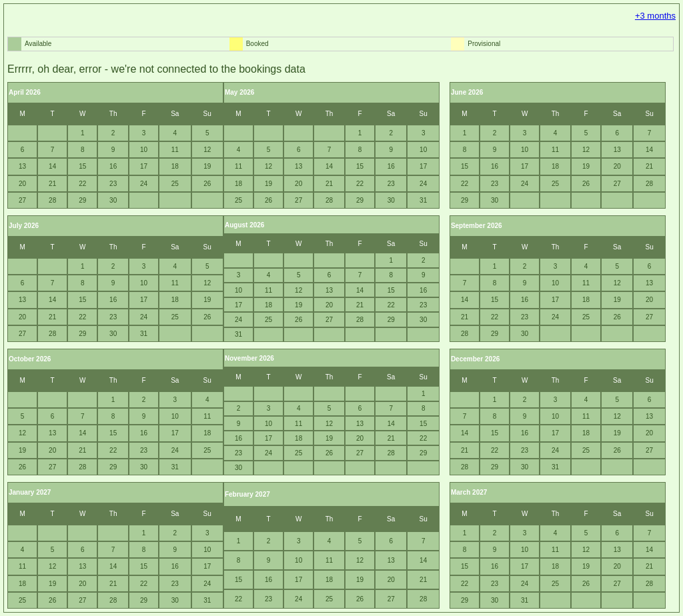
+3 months (655, 16)
